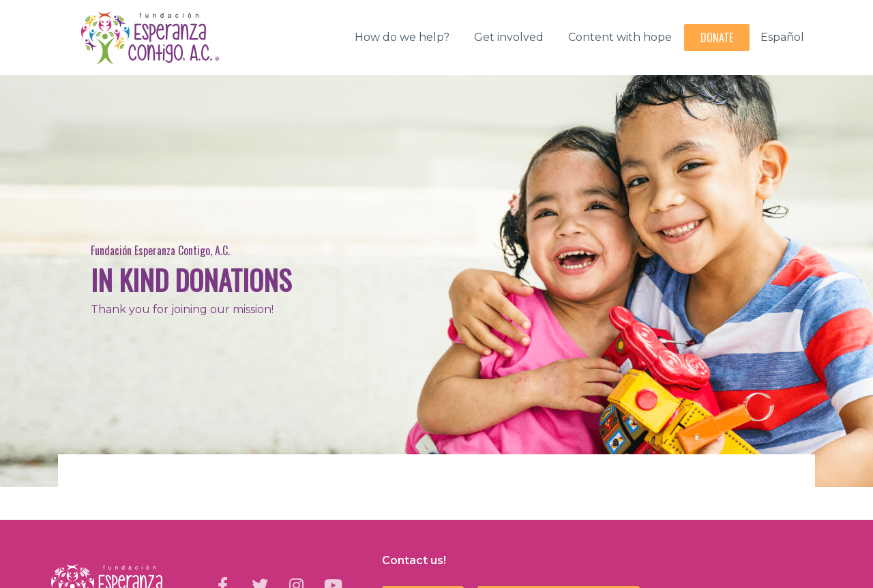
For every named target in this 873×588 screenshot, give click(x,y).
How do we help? (402, 37)
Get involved (509, 37)
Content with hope (620, 37)
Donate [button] (717, 38)
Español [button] (782, 37)
